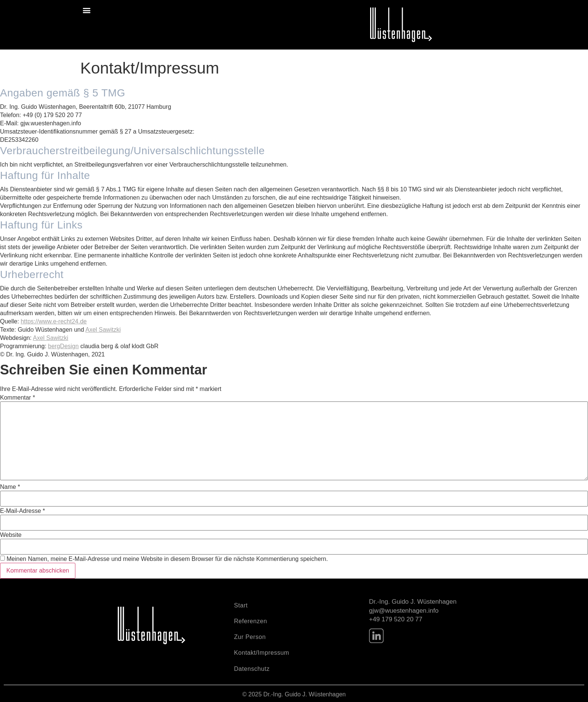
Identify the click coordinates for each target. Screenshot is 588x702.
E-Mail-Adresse (22, 511)
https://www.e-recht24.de (54, 321)
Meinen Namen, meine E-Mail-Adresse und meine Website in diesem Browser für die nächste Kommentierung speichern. (167, 559)
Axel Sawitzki (103, 330)
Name (10, 487)
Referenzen (250, 621)
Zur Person (250, 637)
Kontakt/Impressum (262, 652)
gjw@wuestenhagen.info (404, 611)
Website (11, 535)
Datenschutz (252, 668)
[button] (86, 10)
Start (241, 605)
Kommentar (17, 398)
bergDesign (63, 346)
